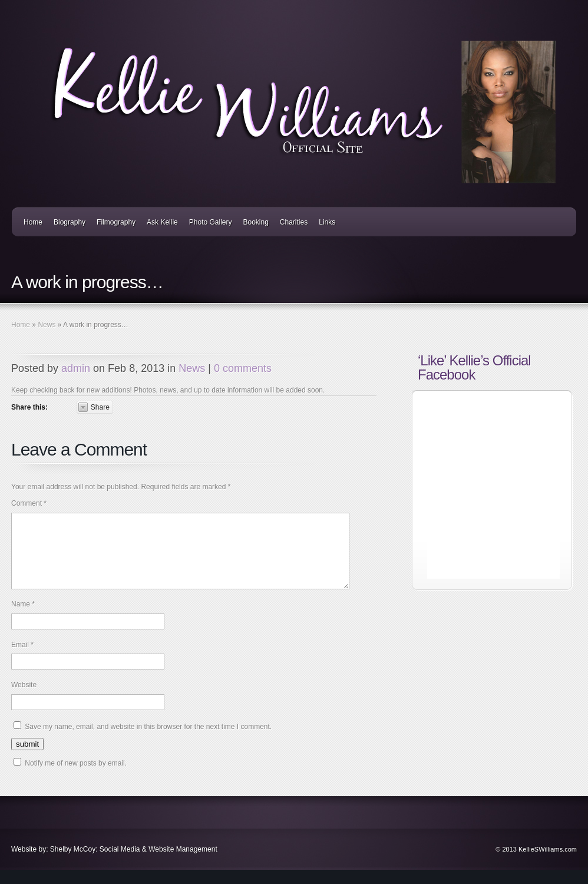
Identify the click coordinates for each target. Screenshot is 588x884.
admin (76, 368)
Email (22, 659)
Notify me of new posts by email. (76, 777)
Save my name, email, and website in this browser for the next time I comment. (148, 741)
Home (33, 222)
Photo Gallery (211, 222)
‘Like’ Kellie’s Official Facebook (474, 367)
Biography (70, 222)
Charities (294, 222)
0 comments (243, 368)
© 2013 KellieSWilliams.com (536, 863)
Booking (255, 222)
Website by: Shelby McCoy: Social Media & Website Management (114, 863)
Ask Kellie (162, 222)
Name (23, 618)
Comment (29, 503)
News (47, 325)
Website (24, 699)
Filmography (116, 222)
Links (327, 222)
